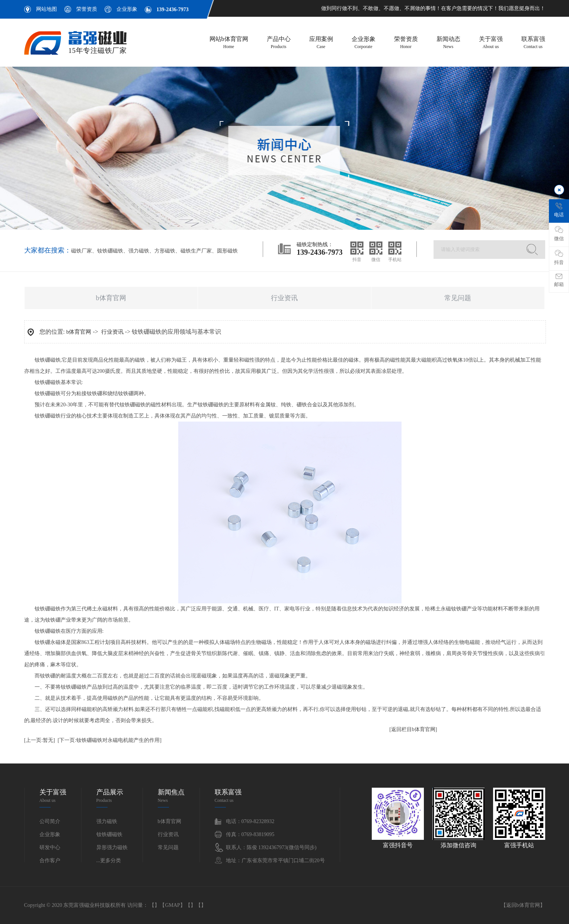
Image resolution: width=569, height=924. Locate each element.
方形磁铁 (165, 251)
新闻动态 (448, 43)
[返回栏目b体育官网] (413, 729)
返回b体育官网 (523, 905)
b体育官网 (111, 298)
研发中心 (50, 847)
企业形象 (127, 9)
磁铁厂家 (81, 251)
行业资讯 (284, 298)
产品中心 (279, 43)
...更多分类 (109, 861)
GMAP (172, 905)
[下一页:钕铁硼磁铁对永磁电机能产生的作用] (110, 740)
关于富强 (491, 43)
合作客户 (50, 861)
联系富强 (533, 43)
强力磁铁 (139, 251)
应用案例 (321, 43)
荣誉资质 (87, 9)
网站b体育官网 (229, 43)
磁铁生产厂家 (196, 251)
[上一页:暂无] (40, 740)
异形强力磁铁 (112, 847)
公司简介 (50, 821)
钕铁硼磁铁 (110, 251)
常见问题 (458, 298)
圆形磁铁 (227, 251)
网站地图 (47, 9)
